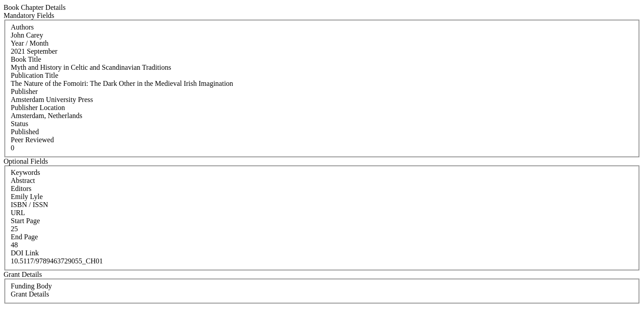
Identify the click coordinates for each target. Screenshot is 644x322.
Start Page (25, 221)
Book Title (26, 59)
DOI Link (25, 253)
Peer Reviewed (32, 140)
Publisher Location (38, 108)
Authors (22, 27)
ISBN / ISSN (30, 205)
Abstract (23, 180)
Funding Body (31, 286)
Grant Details (30, 294)
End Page (24, 237)
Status (19, 124)
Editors (21, 189)
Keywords (25, 172)
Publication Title (34, 75)
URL (18, 213)
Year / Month (30, 43)
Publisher (24, 91)
